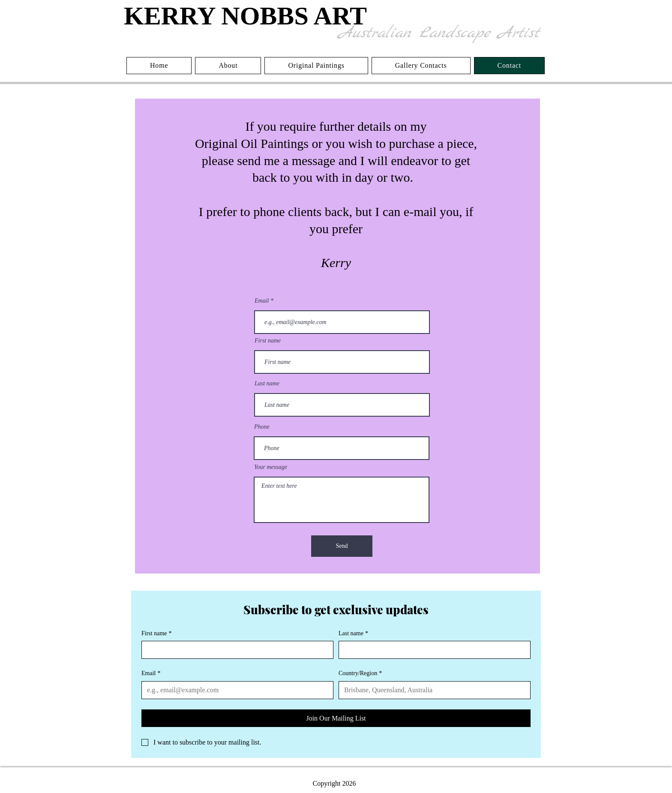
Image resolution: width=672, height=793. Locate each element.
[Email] (235, 690)
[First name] (235, 650)
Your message (271, 467)
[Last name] (432, 650)
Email (262, 301)
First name (268, 341)
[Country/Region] (432, 690)
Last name (267, 384)
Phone (262, 427)
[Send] (342, 546)
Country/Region (360, 673)
